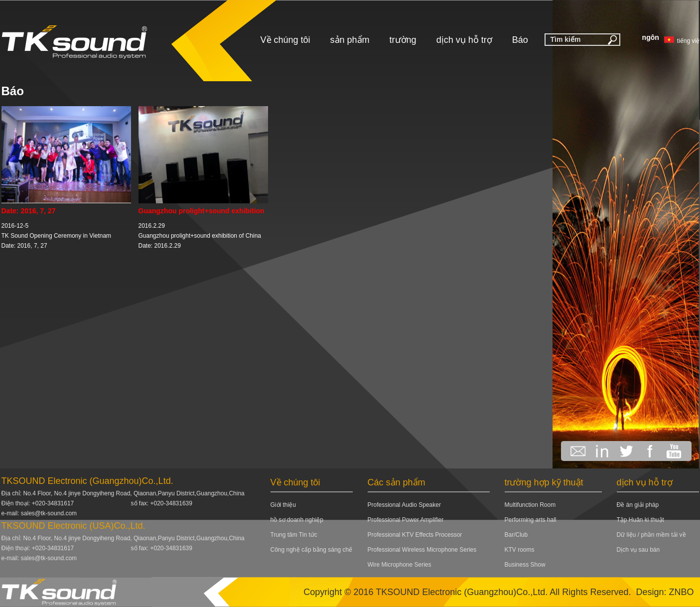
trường (403, 40)
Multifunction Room (530, 505)
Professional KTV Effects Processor (415, 535)
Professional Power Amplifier (406, 520)
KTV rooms (520, 550)
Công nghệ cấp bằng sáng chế (312, 550)
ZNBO (681, 592)
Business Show (525, 565)
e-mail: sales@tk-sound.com (39, 513)
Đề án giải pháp (638, 505)
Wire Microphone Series (400, 565)
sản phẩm (350, 40)
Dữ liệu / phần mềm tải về (651, 535)
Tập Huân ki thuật (640, 520)
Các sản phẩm (397, 482)
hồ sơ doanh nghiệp (297, 520)
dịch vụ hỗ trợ (464, 40)
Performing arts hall (531, 520)
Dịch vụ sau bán (638, 550)
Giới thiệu (283, 505)
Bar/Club (516, 535)
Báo (520, 40)
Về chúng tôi (285, 40)
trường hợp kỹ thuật (544, 482)
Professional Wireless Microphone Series (422, 550)
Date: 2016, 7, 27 (29, 211)
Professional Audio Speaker (404, 505)
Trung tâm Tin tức (294, 535)
